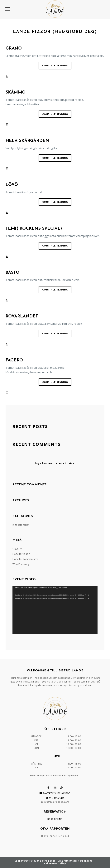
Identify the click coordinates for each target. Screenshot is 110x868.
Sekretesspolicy (55, 864)
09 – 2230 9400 (55, 798)
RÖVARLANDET (22, 316)
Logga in (17, 549)
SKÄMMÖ (16, 92)
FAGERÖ (14, 360)
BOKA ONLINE (55, 819)
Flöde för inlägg (21, 554)
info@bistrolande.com (55, 802)
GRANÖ (14, 48)
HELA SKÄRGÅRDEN (27, 141)
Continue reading (55, 66)
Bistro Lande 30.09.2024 (55, 836)
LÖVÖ (12, 185)
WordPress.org (21, 564)
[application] (55, 610)
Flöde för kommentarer (25, 559)
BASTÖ (12, 273)
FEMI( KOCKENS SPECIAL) (34, 229)
